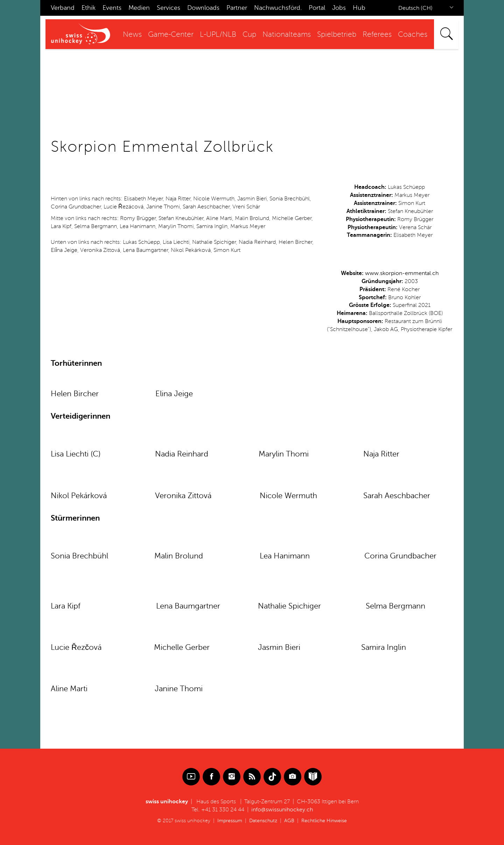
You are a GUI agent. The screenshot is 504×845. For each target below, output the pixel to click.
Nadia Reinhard (182, 454)
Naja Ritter (381, 454)
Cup (249, 35)
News (132, 35)
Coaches (413, 35)
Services (169, 8)
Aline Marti (71, 689)
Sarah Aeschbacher (397, 496)
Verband (63, 8)
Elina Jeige (174, 394)
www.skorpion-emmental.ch (402, 273)
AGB (289, 821)
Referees (377, 35)
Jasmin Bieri (279, 647)
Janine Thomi (179, 689)
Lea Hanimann (285, 556)
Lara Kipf (66, 606)
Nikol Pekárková (79, 496)
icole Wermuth (291, 496)
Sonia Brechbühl (79, 556)
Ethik (89, 8)
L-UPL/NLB (218, 35)
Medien (139, 8)
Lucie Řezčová (76, 647)
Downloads (203, 8)
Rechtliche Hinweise (324, 821)
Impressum (230, 821)
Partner (237, 8)
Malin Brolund (179, 556)
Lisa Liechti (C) (76, 454)
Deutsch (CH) (415, 8)
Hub (359, 8)
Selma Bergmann (395, 606)
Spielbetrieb (337, 35)
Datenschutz (263, 821)
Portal (317, 8)
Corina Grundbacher (400, 556)
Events (112, 8)
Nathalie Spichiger (290, 606)
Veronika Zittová (183, 496)
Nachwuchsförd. (278, 8)
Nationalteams (287, 35)
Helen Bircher (75, 394)
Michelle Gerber (186, 647)
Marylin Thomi (284, 454)
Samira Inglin (384, 647)
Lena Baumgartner (188, 606)
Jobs (339, 8)
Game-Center (171, 35)
